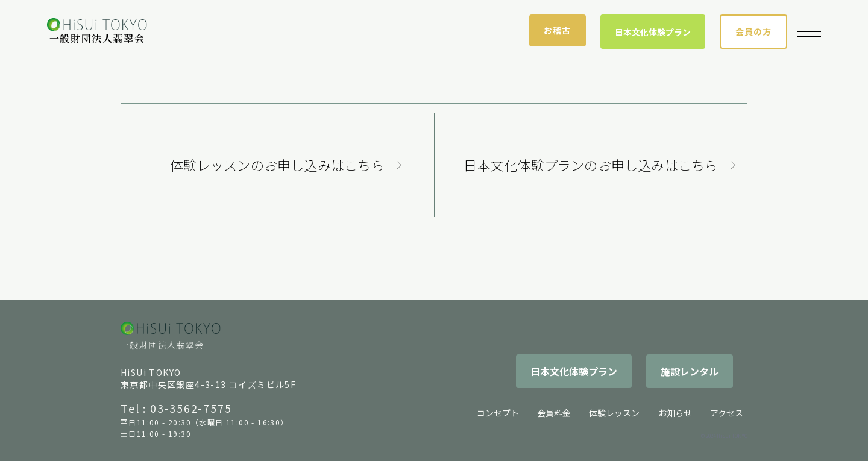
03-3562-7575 (191, 408)
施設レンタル (690, 371)
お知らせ (675, 413)
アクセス (727, 413)
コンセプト (498, 413)
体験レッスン (614, 413)
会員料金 (554, 413)
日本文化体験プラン (653, 32)
